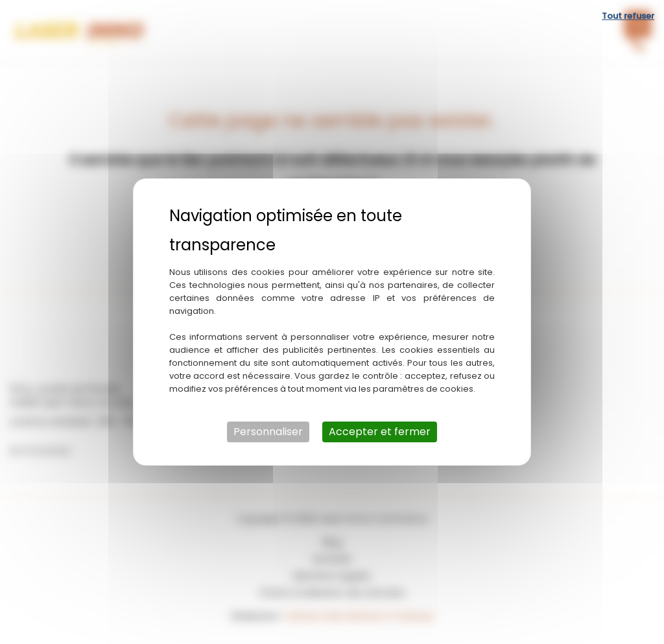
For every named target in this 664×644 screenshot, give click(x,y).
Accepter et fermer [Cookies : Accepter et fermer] (380, 432)
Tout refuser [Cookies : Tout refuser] (628, 16)
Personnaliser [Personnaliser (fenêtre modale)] (268, 432)
